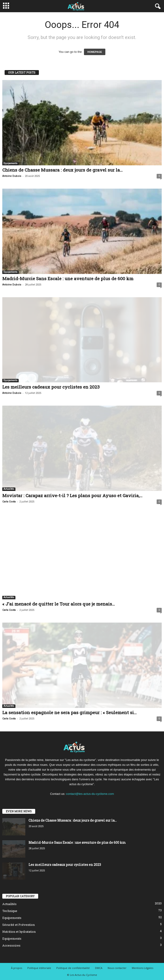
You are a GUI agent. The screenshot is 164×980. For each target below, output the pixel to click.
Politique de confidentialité (73, 968)
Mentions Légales (142, 968)
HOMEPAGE (95, 52)
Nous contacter (117, 968)
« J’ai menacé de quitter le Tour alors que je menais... (59, 604)
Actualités (9, 489)
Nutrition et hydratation (19, 932)
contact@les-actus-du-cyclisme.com (90, 794)
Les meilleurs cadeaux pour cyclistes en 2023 (51, 387)
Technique (10, 911)
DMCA (99, 968)
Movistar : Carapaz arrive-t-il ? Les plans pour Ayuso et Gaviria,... (72, 495)
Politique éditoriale (39, 968)
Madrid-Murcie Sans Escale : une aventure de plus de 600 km (68, 278)
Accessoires (11, 945)
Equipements (10, 163)
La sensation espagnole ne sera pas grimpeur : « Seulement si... (69, 712)
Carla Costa (9, 502)
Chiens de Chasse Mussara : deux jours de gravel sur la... (62, 170)
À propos (17, 968)
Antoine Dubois (12, 176)
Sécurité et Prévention (19, 925)
